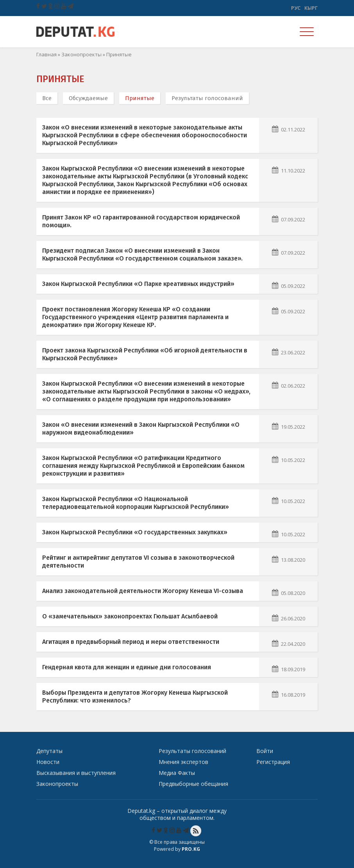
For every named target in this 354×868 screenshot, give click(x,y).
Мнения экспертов (183, 762)
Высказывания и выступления (76, 773)
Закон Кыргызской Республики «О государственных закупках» (135, 532)
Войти (265, 751)
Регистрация (273, 762)
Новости (48, 762)
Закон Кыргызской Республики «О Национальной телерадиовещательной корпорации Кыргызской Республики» (136, 503)
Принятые (140, 98)
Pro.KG (191, 849)
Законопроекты (81, 54)
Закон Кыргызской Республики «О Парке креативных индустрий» (138, 284)
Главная (46, 54)
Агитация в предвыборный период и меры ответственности (131, 642)
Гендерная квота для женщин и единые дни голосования (127, 667)
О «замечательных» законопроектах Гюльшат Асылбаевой (130, 616)
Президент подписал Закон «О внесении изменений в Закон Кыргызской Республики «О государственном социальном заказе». (142, 254)
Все (47, 98)
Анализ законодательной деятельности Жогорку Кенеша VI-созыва (143, 591)
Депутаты (49, 751)
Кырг (311, 8)
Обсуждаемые (88, 98)
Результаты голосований (207, 98)
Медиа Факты (177, 773)
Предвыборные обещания (193, 784)
